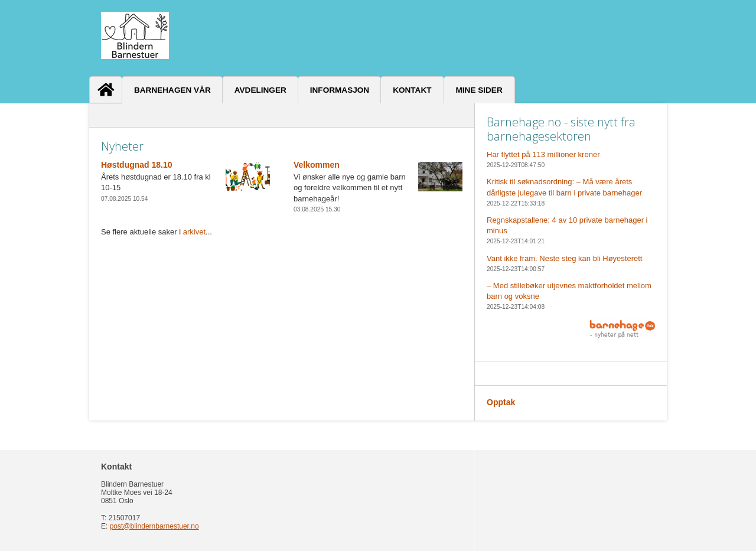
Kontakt (412, 90)
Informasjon (340, 90)
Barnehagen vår (172, 90)
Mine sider (479, 90)
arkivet (194, 232)
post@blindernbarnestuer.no (154, 526)
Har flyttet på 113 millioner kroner (543, 154)
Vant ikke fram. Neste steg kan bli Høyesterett (564, 258)
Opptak (501, 402)
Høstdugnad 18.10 (137, 165)
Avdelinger (260, 90)
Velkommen (317, 165)
